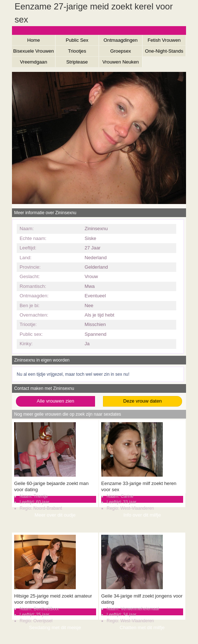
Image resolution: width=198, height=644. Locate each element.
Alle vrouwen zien (55, 401)
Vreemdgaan (34, 62)
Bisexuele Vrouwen (33, 51)
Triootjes (77, 51)
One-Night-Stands (164, 51)
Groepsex (121, 51)
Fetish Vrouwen (164, 40)
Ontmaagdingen (121, 40)
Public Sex (77, 40)
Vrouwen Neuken (121, 62)
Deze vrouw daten (143, 401)
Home (34, 40)
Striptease (77, 62)
